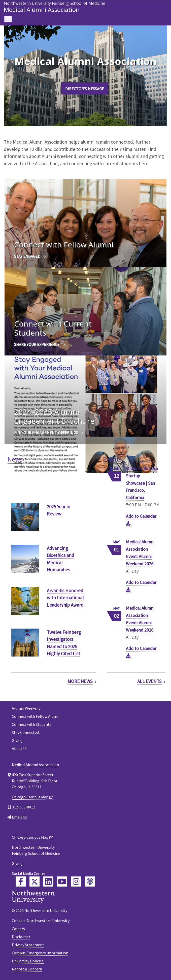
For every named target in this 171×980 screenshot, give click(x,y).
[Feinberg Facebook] (21, 881)
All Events (149, 681)
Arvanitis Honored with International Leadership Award (65, 598)
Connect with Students (32, 724)
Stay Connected (25, 732)
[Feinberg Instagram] (76, 881)
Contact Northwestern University (41, 921)
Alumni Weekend (26, 708)
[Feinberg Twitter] (35, 881)
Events (112, 459)
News (15, 459)
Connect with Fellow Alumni (36, 716)
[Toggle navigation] (8, 19)
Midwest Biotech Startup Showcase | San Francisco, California (142, 483)
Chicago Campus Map (30, 797)
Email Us (19, 817)
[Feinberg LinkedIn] (48, 881)
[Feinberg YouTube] (62, 881)
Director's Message (85, 89)
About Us (20, 748)
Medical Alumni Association (42, 9)
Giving (17, 740)
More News (80, 681)
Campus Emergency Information (40, 953)
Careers (18, 929)
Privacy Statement (28, 945)
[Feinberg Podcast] (90, 881)
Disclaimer (21, 937)
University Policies (28, 961)
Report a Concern (27, 969)
